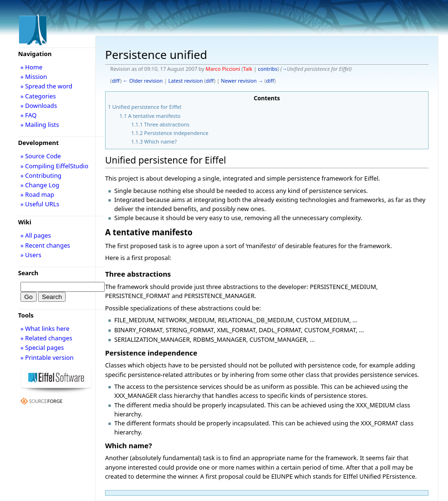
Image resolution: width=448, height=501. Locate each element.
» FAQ (29, 115)
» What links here (45, 328)
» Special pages (42, 347)
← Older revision (143, 81)
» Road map (37, 194)
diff (116, 81)
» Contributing (41, 175)
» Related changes (46, 338)
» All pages (36, 235)
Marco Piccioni (223, 69)
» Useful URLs (40, 204)
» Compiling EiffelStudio (54, 166)
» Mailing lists (40, 125)
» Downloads (39, 106)
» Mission (34, 77)
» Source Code (41, 156)
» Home (31, 67)
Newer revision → (242, 81)
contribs (268, 69)
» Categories (38, 96)
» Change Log (40, 185)
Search (28, 273)
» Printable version (47, 357)
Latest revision (186, 81)
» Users (31, 255)
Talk (248, 69)
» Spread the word (46, 86)
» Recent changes (45, 245)
